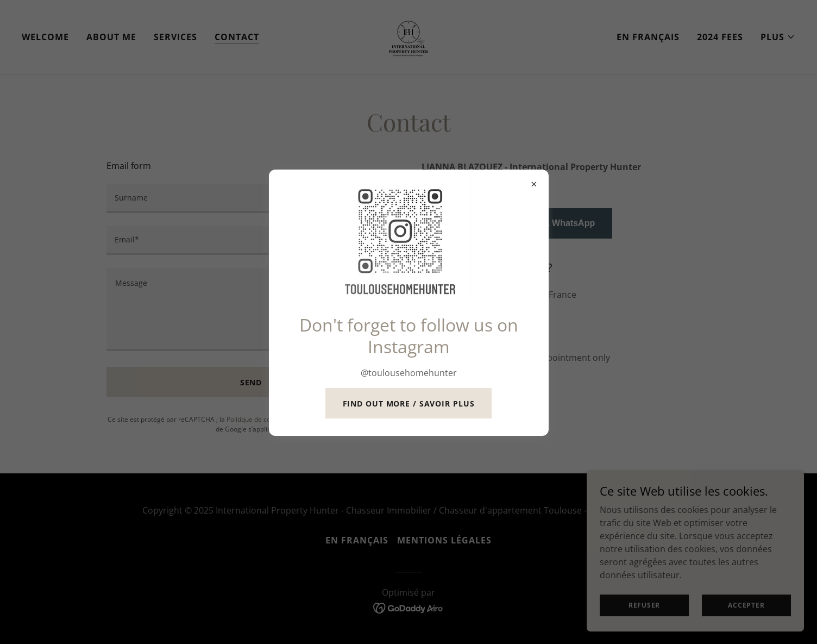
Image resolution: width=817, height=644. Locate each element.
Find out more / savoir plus (409, 404)
